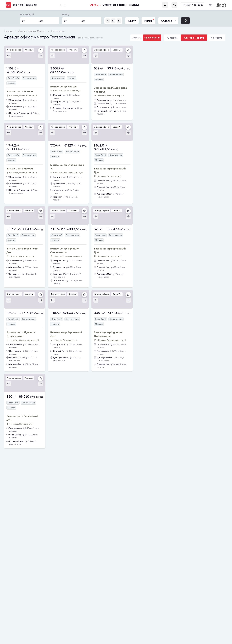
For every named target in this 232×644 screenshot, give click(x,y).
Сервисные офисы (116, 5)
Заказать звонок (174, 5)
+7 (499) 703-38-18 (192, 5)
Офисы (95, 5)
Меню (63, 5)
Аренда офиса (14, 50)
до (41, 21)
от (23, 21)
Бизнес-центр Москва (20, 91)
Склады (137, 5)
